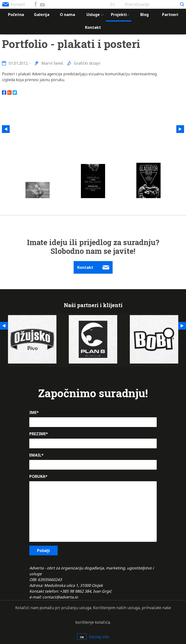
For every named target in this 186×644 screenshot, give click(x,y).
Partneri (170, 15)
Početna (16, 15)
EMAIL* (36, 455)
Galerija (42, 15)
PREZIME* (39, 434)
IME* (34, 412)
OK (82, 637)
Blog (144, 15)
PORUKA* (38, 476)
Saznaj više (99, 637)
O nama (67, 15)
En (112, 4)
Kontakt (18, 4)
